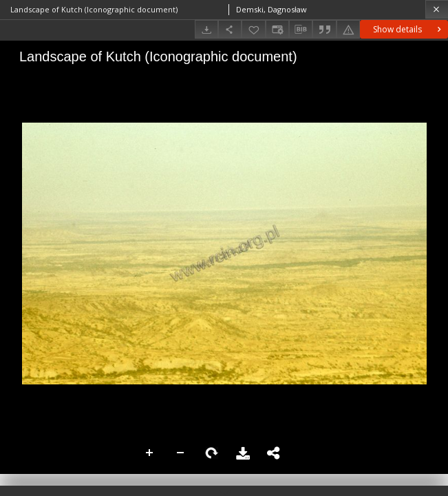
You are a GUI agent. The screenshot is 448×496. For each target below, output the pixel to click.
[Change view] (277, 29)
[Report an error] (348, 29)
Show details (408, 29)
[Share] (230, 29)
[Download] (206, 29)
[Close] (437, 9)
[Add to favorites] (253, 29)
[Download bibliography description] (301, 30)
